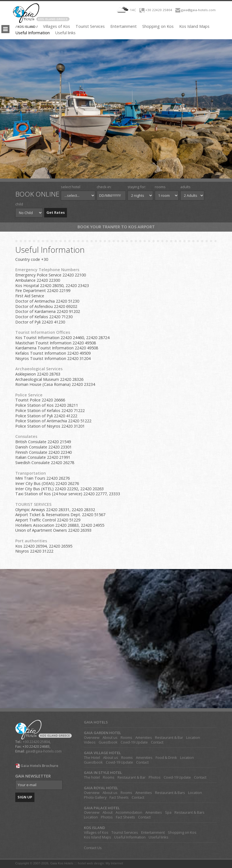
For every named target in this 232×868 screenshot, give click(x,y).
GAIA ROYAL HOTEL (101, 788)
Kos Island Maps (194, 26)
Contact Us (93, 848)
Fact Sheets (119, 797)
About (108, 812)
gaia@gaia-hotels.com (198, 10)
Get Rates (56, 212)
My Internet (114, 863)
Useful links (65, 33)
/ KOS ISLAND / (27, 27)
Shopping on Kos (158, 26)
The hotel (92, 777)
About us (110, 738)
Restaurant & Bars (170, 793)
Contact (157, 742)
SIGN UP (25, 797)
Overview (92, 738)
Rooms (126, 738)
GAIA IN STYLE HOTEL (103, 773)
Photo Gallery (95, 797)
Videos (90, 742)
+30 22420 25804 (159, 10)
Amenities (144, 738)
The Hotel (92, 758)
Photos (155, 777)
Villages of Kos (57, 26)
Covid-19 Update (134, 742)
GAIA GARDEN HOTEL (103, 733)
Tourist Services (90, 26)
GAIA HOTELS (96, 722)
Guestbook (108, 742)
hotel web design (91, 863)
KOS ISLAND (94, 828)
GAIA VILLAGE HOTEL (102, 753)
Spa (168, 812)
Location (193, 738)
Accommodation (129, 812)
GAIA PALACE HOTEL (102, 808)
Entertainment (124, 26)
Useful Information (33, 33)
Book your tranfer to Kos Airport (116, 227)
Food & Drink (166, 758)
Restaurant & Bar (169, 738)
